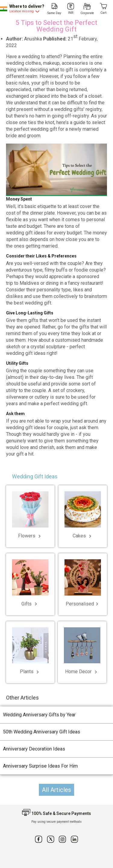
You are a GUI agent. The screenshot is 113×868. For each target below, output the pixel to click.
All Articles (56, 790)
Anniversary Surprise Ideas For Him (40, 766)
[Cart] (104, 9)
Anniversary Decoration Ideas (34, 749)
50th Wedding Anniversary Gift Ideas (42, 732)
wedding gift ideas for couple (37, 428)
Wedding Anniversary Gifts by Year (39, 715)
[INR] (71, 9)
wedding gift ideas (26, 353)
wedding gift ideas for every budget (44, 233)
